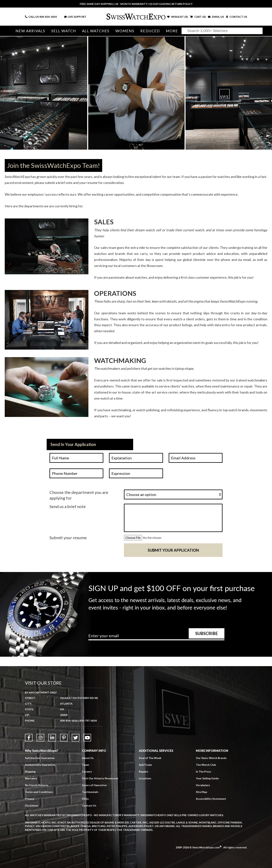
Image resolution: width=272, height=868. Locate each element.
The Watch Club (206, 765)
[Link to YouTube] (87, 738)
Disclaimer (32, 805)
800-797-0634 (88, 721)
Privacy (29, 799)
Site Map (201, 792)
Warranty (31, 778)
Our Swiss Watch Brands (211, 758)
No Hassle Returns (37, 785)
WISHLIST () (177, 17)
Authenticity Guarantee (40, 765)
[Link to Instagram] (40, 738)
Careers (87, 772)
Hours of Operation (94, 785)
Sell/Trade (145, 765)
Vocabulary (203, 785)
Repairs (144, 772)
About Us (88, 758)
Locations (145, 778)
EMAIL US (216, 17)
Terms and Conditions (39, 792)
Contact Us (89, 805)
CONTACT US (237, 17)
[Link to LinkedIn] (52, 738)
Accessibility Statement (211, 799)
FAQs (85, 799)
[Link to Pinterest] (64, 738)
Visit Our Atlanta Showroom (100, 778)
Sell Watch (64, 31)
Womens (125, 31)
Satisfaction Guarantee (40, 758)
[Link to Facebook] (29, 738)
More (172, 31)
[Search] (222, 31)
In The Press (204, 772)
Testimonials (90, 792)
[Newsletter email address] (156, 637)
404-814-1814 (48, 17)
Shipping (30, 772)
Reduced (150, 31)
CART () (198, 17)
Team (85, 765)
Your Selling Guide (207, 778)
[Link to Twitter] (76, 738)
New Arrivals (30, 31)
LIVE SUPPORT (75, 17)
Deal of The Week (150, 758)
